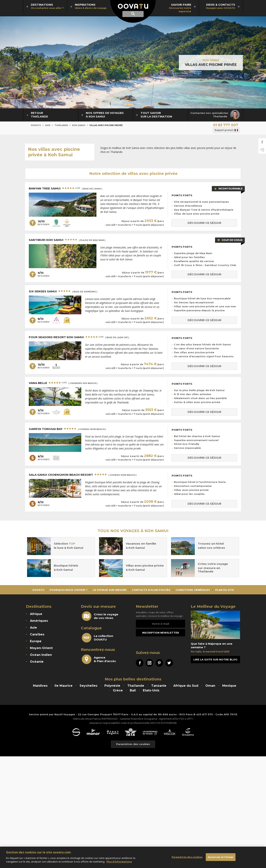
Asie (48, 125)
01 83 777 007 (226, 125)
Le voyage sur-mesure (110, 590)
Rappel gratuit (226, 130)
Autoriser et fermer (221, 857)
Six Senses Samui (63, 292)
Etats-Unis (151, 690)
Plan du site (225, 590)
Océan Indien (41, 655)
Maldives (40, 686)
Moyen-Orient (41, 648)
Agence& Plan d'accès (99, 659)
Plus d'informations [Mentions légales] (119, 862)
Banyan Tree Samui (66, 189)
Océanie (37, 662)
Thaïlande (61, 125)
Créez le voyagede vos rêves (100, 616)
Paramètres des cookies (187, 857)
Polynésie (112, 686)
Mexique (229, 686)
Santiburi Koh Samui (67, 240)
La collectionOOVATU (97, 638)
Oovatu (36, 125)
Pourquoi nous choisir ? (69, 590)
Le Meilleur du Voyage (213, 606)
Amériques (39, 621)
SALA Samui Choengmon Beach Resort (83, 475)
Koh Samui (211, 60)
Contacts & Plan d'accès (151, 590)
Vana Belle (63, 383)
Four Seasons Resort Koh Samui (79, 337)
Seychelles (88, 686)
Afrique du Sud (186, 686)
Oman (210, 686)
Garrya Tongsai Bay (67, 429)
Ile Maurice (64, 686)
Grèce (118, 690)
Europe (36, 641)
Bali (133, 690)
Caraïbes (37, 634)
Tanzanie (159, 686)
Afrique (36, 614)
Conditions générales (193, 590)
